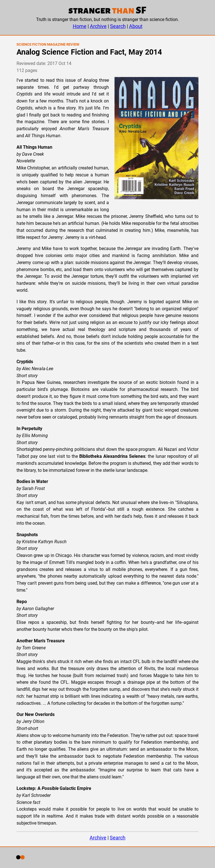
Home (80, 26)
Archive (98, 26)
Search (118, 26)
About (136, 26)
